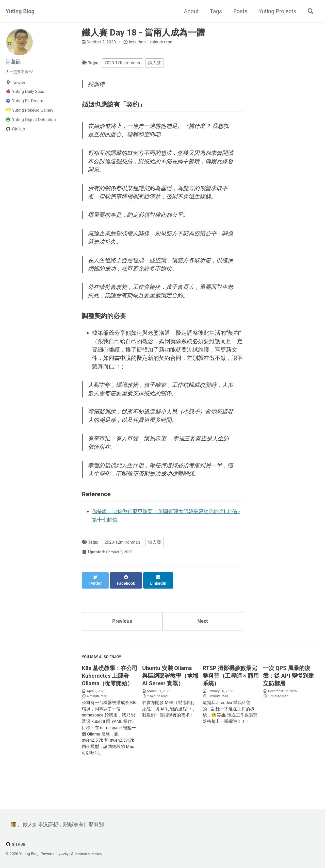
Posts (238, 11)
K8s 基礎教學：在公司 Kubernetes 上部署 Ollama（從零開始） (110, 695)
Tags (214, 11)
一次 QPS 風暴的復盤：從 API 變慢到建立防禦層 (288, 695)
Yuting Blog (20, 11)
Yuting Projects (275, 11)
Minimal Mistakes (91, 854)
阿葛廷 (14, 62)
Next (203, 638)
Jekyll (66, 854)
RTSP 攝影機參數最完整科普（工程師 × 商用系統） (231, 695)
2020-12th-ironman (122, 64)
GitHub (16, 844)
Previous (122, 638)
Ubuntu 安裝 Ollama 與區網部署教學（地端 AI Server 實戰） (170, 695)
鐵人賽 (155, 64)
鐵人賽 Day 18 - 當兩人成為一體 (143, 32)
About (189, 11)
